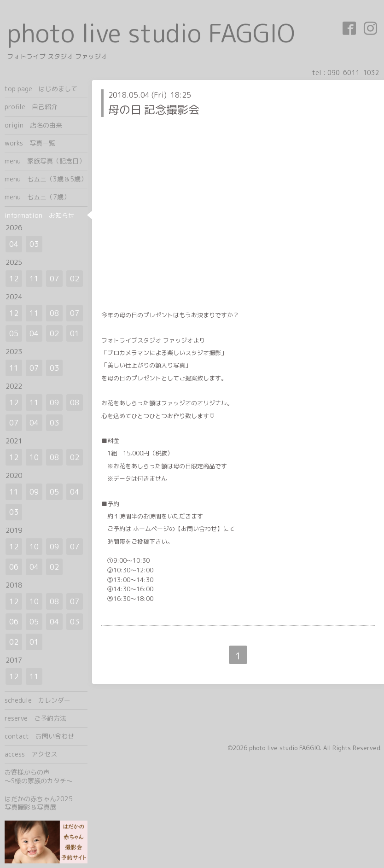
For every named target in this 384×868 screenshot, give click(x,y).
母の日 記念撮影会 (154, 110)
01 (75, 333)
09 (54, 402)
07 (54, 279)
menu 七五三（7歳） (37, 197)
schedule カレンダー (38, 700)
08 (54, 313)
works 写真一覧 (30, 143)
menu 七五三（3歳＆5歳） (46, 179)
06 (14, 567)
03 (34, 244)
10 (34, 457)
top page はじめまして (41, 89)
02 (75, 279)
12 (14, 279)
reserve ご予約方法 (35, 718)
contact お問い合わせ (39, 736)
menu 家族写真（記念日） (45, 161)
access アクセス (31, 754)
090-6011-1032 (353, 73)
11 (34, 279)
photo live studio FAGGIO (151, 33)
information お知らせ (40, 215)
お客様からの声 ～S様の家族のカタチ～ (46, 776)
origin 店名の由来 (33, 125)
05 (14, 333)
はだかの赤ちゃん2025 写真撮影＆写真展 (46, 803)
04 (14, 244)
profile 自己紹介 (31, 107)
